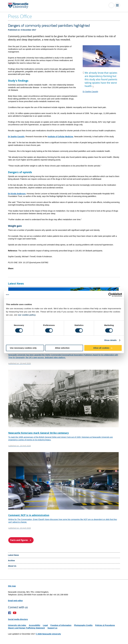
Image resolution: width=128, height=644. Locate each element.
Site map (12, 586)
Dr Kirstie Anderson (17, 194)
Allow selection (62, 348)
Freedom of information (61, 625)
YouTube (15, 613)
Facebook (10, 613)
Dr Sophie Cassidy (90, 92)
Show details (110, 340)
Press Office (20, 16)
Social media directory (18, 619)
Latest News (13, 555)
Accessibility (35, 625)
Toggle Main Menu (117, 5)
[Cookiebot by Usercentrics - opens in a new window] (110, 295)
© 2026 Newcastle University (48, 634)
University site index (17, 625)
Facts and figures (19, 540)
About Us (12, 566)
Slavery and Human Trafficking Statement (26, 628)
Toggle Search (111, 5)
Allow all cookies (101, 348)
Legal (45, 625)
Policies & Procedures (105, 625)
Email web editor (15, 601)
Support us (52, 628)
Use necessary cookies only (23, 348)
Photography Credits (83, 625)
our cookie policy (27, 315)
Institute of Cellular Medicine (60, 137)
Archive (11, 561)
